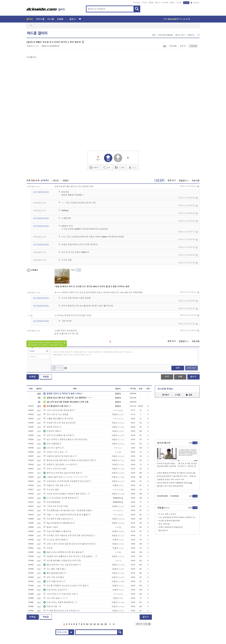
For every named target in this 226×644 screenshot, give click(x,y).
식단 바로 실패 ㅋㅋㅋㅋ (56, 598)
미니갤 (144, 3)
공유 (107, 167)
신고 (132, 167)
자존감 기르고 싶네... (54, 452)
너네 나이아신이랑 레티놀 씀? (58, 410)
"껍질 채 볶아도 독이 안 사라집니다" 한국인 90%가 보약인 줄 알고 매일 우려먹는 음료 (92, 287)
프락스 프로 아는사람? (55, 469)
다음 (110, 624)
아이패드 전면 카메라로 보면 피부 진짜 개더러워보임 (68, 536)
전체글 (33, 377)
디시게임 (165, 3)
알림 (189, 395)
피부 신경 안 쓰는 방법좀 (56, 414)
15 (106, 624)
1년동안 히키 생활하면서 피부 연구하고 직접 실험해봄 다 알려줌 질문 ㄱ (69, 556)
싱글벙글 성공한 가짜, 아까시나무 (170, 480)
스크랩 (164, 46)
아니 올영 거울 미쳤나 (55, 569)
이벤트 (172, 3)
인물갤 (151, 3)
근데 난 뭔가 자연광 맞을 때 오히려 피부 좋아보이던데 (69, 544)
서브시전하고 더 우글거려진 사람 (59, 594)
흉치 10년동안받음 (53, 573)
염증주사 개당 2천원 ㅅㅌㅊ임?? (59, 465)
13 (98, 624)
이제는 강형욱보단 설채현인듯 (171, 527)
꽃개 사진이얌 (164, 524)
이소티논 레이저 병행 (54, 540)
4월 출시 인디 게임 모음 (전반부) (170, 486)
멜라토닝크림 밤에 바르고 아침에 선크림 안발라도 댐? (69, 460)
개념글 (46, 377)
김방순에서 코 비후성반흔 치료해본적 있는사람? (66, 481)
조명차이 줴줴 (51, 431)
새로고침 (196, 181)
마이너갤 (136, 3)
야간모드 (195, 3)
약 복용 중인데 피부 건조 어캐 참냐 (60, 611)
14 (102, 624)
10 (87, 624)
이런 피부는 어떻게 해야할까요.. (59, 602)
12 (95, 624)
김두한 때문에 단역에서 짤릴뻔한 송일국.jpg (175, 483)
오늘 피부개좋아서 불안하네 (57, 531)
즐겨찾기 (166, 395)
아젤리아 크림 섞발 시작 (56, 485)
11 (91, 624)
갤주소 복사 (180, 35)
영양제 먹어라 (51, 427)
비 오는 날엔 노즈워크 (167, 514)
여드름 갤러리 (37, 33)
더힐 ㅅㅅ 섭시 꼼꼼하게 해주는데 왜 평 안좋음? (66, 515)
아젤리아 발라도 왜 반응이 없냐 (59, 456)
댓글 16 (193, 46)
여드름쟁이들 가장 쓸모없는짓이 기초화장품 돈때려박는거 (69, 510)
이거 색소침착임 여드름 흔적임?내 (60, 498)
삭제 (198, 186)
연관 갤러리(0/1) (165, 35)
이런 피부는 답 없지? (54, 590)
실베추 (94, 168)
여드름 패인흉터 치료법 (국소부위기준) (62, 561)
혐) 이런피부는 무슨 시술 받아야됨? (61, 565)
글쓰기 (193, 377)
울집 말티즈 (163, 531)
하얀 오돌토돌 (51, 444)
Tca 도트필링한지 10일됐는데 (58, 523)
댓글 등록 (159, 180)
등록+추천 (191, 368)
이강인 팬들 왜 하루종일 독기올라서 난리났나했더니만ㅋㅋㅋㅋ (177, 473)
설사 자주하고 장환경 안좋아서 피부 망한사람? (65, 439)
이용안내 (191, 35)
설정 (154, 35)
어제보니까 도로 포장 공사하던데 (59, 423)
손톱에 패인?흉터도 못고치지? (58, 419)
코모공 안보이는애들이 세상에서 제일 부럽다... (65, 494)
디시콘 (179, 3)
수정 (167, 377)
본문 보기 (172, 180)
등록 (178, 368)
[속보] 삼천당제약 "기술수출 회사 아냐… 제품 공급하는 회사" (177, 476)
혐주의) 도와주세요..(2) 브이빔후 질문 (61, 473)
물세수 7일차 (51, 527)
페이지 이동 (143, 624)
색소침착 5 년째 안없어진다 (57, 519)
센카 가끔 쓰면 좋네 (54, 577)
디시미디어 (162, 496)
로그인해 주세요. (166, 389)
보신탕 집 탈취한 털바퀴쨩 (169, 521)
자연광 (48, 548)
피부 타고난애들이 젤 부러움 (58, 435)
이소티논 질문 (51, 490)
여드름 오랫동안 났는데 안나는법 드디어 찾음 (65, 586)
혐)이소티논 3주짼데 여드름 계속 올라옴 (63, 552)
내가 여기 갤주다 (52, 448)
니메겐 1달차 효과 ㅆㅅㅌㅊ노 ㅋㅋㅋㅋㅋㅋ (64, 477)
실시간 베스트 (164, 443)
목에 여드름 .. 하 (52, 606)
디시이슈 (175, 496)
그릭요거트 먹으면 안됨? (56, 506)
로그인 (186, 3)
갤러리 (30, 19)
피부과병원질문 (52, 502)
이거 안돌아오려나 (53, 581)
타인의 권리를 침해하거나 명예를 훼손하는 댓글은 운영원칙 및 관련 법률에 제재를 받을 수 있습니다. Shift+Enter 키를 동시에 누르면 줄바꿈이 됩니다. (93, 353)
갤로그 (157, 3)
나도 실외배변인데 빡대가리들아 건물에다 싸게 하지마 (178, 517)
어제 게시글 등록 (177, 19)
